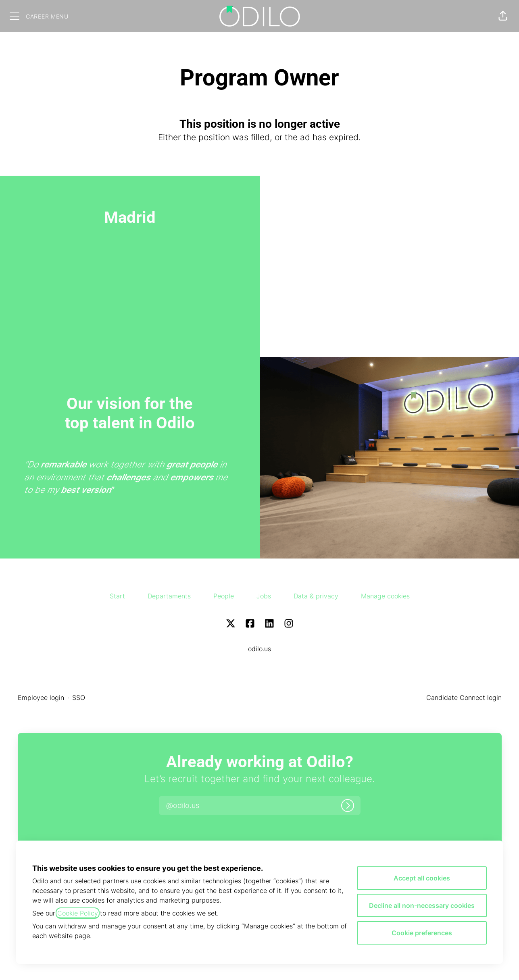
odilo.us (259, 649)
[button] (503, 16)
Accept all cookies (422, 878)
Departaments (169, 596)
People (224, 596)
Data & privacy (316, 596)
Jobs (264, 596)
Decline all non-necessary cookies (422, 905)
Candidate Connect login (464, 698)
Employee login (41, 698)
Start (117, 596)
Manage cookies (385, 596)
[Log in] (348, 806)
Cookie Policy (78, 913)
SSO (79, 698)
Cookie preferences (422, 933)
